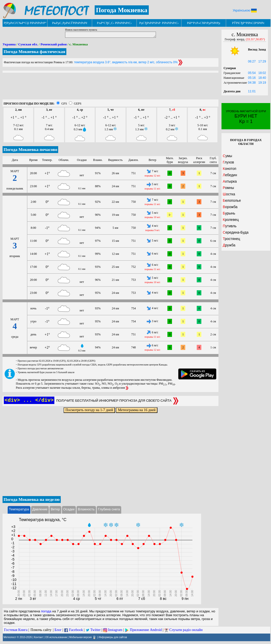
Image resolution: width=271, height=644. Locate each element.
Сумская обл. (28, 44)
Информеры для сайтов (113, 637)
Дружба (229, 245)
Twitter (95, 630)
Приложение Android (146, 630)
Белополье (232, 200)
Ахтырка (230, 181)
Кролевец (231, 220)
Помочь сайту (41, 630)
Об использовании (56, 637)
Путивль (230, 226)
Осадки (69, 509)
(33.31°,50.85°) (255, 39)
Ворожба (230, 207)
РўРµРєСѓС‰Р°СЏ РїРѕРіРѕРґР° (25, 23)
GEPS (77, 104)
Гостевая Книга (16, 630)
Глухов (228, 162)
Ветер (55, 509)
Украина (9, 44)
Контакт (39, 637)
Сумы (227, 156)
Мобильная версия (80, 637)
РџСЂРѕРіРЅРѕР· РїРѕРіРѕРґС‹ (159, 23)
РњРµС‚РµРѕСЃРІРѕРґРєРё (70, 23)
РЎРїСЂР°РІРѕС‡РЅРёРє (248, 23)
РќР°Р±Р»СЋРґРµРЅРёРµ (204, 23)
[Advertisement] (110, 88)
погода (46, 611)
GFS (64, 104)
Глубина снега (109, 509)
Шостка (229, 194)
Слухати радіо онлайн (186, 630)
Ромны (228, 188)
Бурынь (229, 213)
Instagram (115, 630)
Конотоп (230, 169)
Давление (40, 509)
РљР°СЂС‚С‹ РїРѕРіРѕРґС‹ (114, 23)
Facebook (76, 630)
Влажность (86, 509)
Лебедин (230, 175)
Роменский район (54, 44)
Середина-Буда (236, 232)
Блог (58, 630)
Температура (19, 509)
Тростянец (231, 239)
